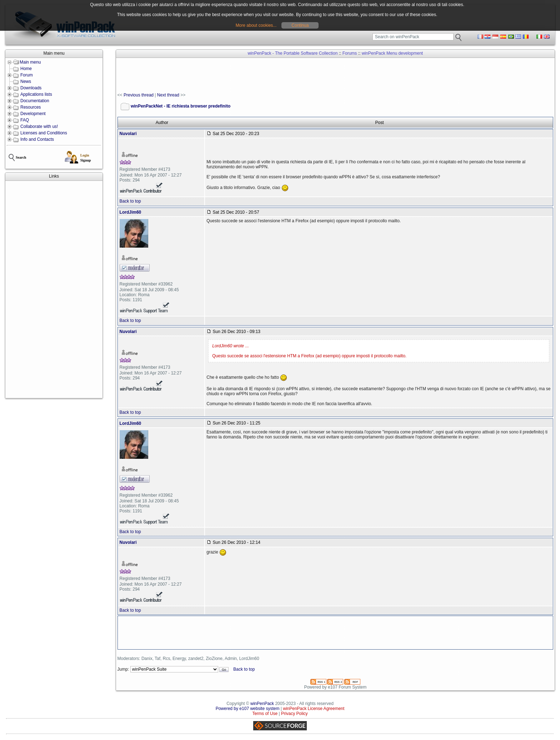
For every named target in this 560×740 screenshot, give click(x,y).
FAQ (25, 120)
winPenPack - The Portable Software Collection (292, 53)
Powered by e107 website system (248, 709)
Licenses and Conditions (44, 133)
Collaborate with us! (39, 126)
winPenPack (262, 704)
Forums (350, 53)
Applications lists (36, 94)
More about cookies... (256, 25)
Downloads (31, 88)
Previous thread (139, 95)
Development (33, 114)
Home (26, 69)
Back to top (130, 201)
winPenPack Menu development (392, 53)
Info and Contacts (37, 139)
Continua (300, 25)
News (26, 81)
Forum (27, 75)
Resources (31, 107)
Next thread (168, 95)
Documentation (35, 101)
